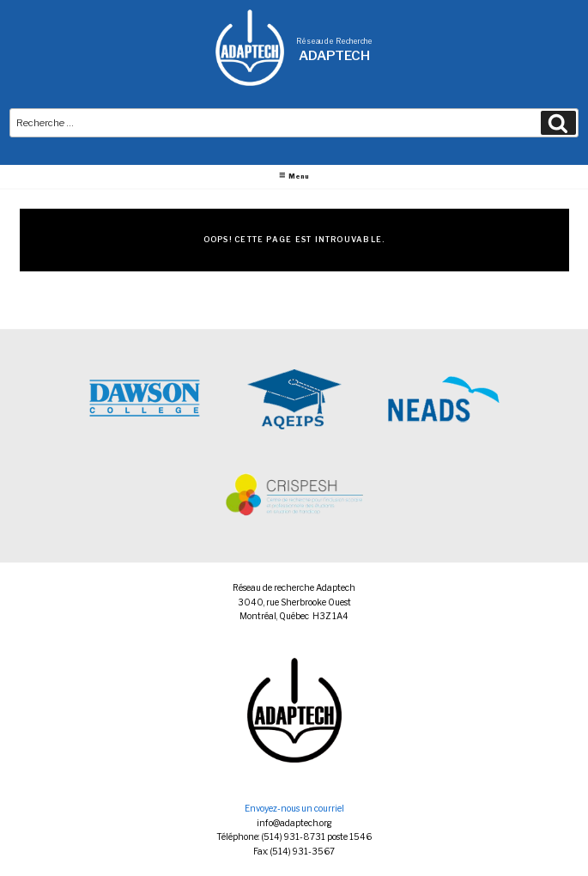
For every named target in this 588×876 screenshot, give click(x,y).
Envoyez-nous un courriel (294, 808)
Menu (294, 176)
